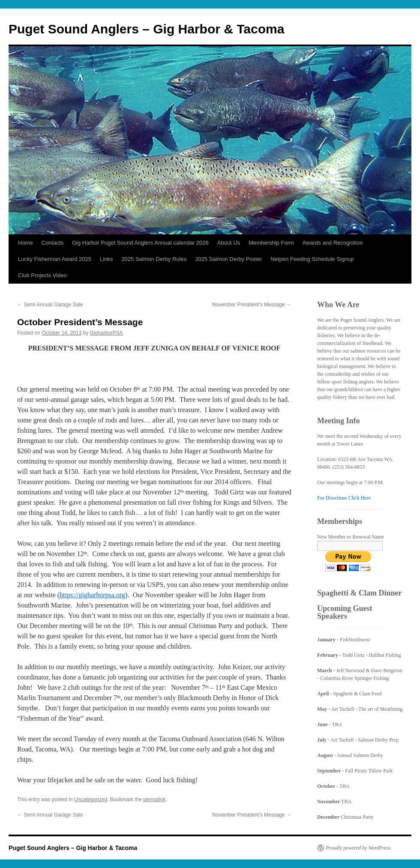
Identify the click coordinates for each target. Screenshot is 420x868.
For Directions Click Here (344, 498)
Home (25, 243)
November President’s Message (252, 305)
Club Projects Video (42, 275)
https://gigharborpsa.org (92, 595)
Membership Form (271, 243)
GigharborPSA (106, 333)
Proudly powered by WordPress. (359, 848)
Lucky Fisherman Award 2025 (55, 259)
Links (106, 259)
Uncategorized (91, 799)
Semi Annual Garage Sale (50, 305)
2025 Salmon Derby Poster (228, 259)
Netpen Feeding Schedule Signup (312, 259)
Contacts (52, 243)
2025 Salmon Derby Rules (154, 259)
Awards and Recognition (333, 243)
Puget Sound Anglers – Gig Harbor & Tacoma (146, 29)
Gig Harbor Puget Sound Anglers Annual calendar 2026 (140, 243)
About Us (229, 243)
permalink (154, 799)
